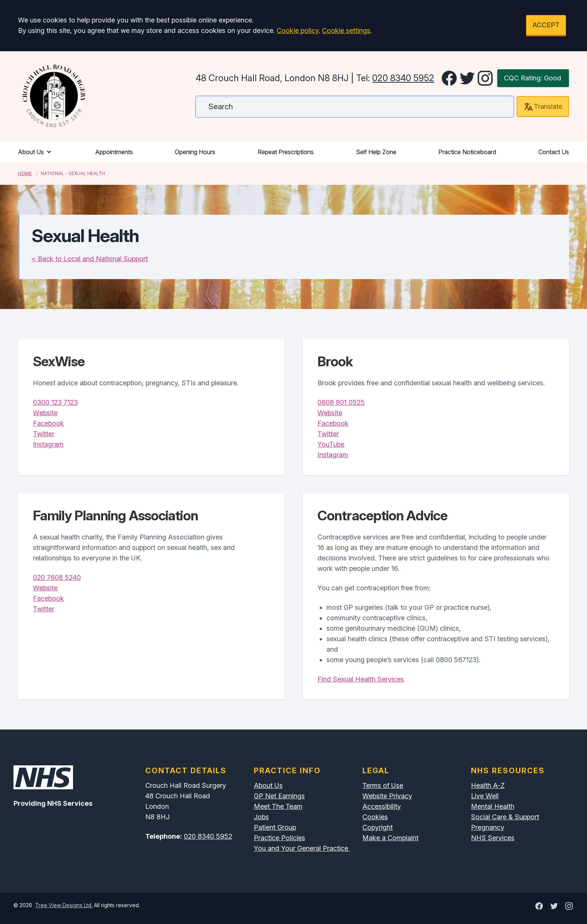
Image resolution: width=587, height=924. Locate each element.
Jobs (261, 817)
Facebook (48, 423)
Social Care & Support (505, 817)
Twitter (44, 434)
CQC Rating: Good (533, 78)
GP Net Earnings (279, 796)
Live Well (485, 796)
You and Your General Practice (302, 848)
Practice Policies (279, 838)
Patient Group (275, 827)
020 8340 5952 (403, 78)
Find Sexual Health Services (361, 679)
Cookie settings (346, 30)
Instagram (48, 444)
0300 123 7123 (55, 402)
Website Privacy (387, 796)
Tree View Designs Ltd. (64, 905)
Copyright (378, 827)
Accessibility (382, 806)
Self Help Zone (376, 152)
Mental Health (493, 806)
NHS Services (493, 838)
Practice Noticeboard (467, 152)
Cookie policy (298, 30)
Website (45, 413)
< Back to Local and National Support (90, 259)
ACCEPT (546, 25)
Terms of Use (383, 785)
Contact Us (554, 152)
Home (25, 173)
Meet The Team (278, 806)
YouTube (331, 444)
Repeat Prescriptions (286, 152)
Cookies (375, 817)
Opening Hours (195, 152)
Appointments (114, 152)
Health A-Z (488, 785)
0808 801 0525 (341, 402)
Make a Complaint (390, 838)
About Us (35, 152)
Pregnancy (488, 827)
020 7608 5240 (57, 577)
